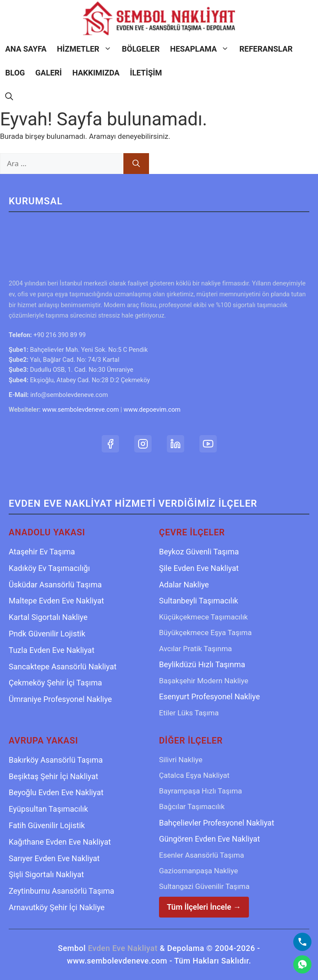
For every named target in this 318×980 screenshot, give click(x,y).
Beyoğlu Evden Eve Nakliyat (56, 792)
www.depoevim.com (152, 410)
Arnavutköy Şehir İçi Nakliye (57, 907)
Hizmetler (87, 49)
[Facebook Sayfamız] (110, 444)
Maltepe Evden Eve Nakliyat (56, 601)
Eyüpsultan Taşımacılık (48, 809)
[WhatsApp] (302, 964)
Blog (15, 73)
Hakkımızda (96, 73)
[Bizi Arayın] (302, 942)
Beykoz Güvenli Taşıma (199, 552)
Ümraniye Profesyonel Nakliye (60, 699)
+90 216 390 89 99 (60, 335)
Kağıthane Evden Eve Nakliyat (60, 842)
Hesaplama (202, 49)
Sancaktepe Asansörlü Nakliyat (63, 667)
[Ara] (136, 164)
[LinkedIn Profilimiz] (176, 444)
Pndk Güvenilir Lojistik (47, 634)
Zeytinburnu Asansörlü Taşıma (61, 891)
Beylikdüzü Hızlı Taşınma (202, 664)
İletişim (146, 73)
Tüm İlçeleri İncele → (204, 907)
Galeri (48, 73)
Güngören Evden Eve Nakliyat (209, 839)
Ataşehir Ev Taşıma (42, 552)
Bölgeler (141, 49)
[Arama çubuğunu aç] (9, 97)
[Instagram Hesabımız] (143, 444)
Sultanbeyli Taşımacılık (199, 601)
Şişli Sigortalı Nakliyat (46, 874)
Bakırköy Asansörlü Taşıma (56, 760)
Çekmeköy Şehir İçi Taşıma (55, 683)
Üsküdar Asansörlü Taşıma (55, 585)
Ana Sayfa (26, 49)
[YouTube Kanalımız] (208, 444)
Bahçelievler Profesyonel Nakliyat (217, 823)
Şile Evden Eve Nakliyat (199, 568)
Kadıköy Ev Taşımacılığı (49, 568)
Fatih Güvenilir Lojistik (47, 825)
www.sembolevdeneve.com (80, 410)
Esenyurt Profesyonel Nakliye (209, 696)
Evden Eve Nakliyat (123, 948)
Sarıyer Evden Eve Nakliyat (54, 858)
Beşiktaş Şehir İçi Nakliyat (53, 776)
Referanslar (266, 49)
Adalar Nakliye (184, 585)
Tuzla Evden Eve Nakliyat (51, 650)
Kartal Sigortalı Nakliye (48, 617)
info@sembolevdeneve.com (69, 395)
